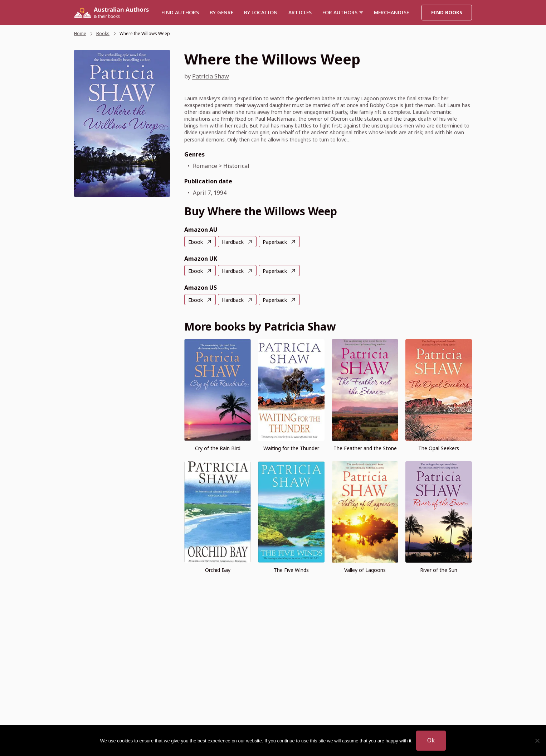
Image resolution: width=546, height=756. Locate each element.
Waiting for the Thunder (291, 448)
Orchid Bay (218, 570)
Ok (431, 740)
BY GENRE (221, 12)
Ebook (196, 242)
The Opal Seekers (439, 448)
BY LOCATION (261, 12)
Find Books (447, 12)
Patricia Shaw (211, 76)
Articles (300, 12)
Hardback (233, 242)
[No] (537, 741)
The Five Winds (291, 570)
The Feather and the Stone (365, 448)
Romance (205, 166)
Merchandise (391, 12)
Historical (236, 166)
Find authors (180, 12)
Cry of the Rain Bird (218, 448)
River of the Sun (439, 570)
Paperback (275, 242)
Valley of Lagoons (365, 570)
